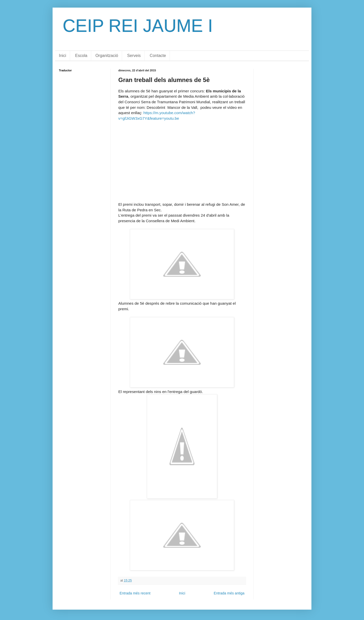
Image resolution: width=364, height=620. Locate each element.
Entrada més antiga (229, 593)
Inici (62, 56)
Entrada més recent (135, 593)
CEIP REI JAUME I (138, 26)
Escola (81, 56)
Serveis (134, 56)
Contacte (158, 56)
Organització (107, 56)
